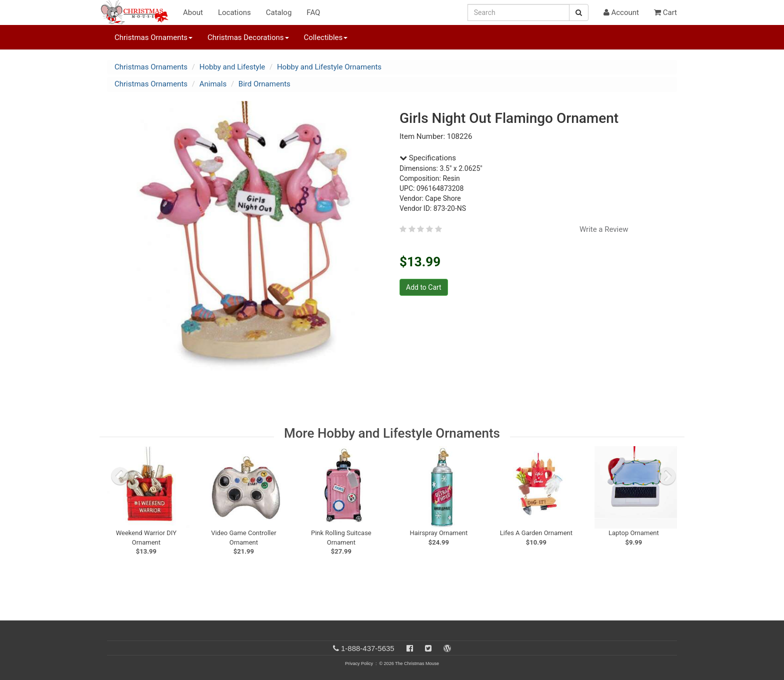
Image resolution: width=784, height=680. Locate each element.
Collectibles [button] (326, 37)
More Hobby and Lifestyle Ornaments (392, 433)
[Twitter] (428, 648)
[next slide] (667, 476)
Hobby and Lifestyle (232, 67)
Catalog (279, 12)
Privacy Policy (359, 664)
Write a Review (604, 229)
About (193, 12)
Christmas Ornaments (151, 67)
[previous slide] (120, 476)
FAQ (313, 12)
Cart (665, 12)
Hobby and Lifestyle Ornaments (329, 67)
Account (621, 12)
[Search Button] (579, 12)
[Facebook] (410, 648)
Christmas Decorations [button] (248, 37)
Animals (213, 84)
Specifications (428, 158)
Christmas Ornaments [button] (153, 37)
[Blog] (447, 648)
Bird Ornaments (264, 84)
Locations (234, 12)
